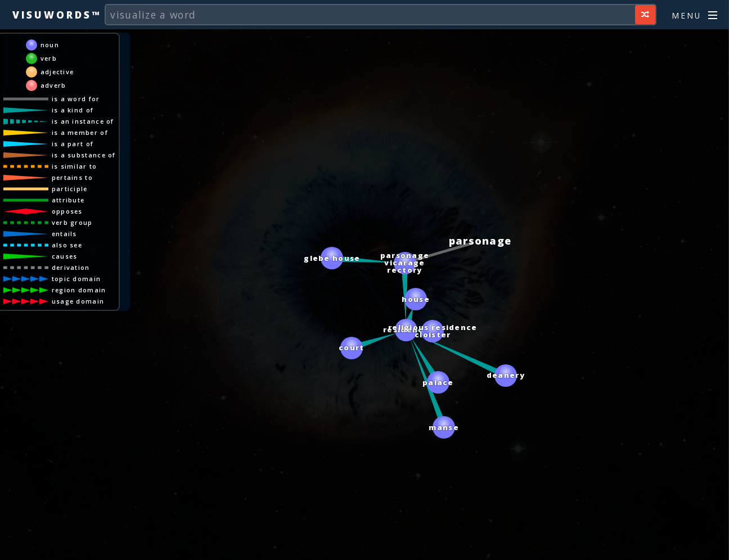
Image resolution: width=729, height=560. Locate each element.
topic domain (76, 279)
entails (64, 234)
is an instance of (83, 121)
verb (49, 58)
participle (70, 189)
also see (67, 245)
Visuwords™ (57, 15)
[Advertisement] (364, 546)
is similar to (75, 166)
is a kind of (73, 110)
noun (50, 45)
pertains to (72, 177)
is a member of (80, 132)
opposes (67, 211)
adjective (57, 72)
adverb (53, 85)
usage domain (78, 301)
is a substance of (84, 155)
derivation (71, 267)
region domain (79, 290)
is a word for (76, 99)
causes (65, 256)
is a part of (73, 144)
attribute (68, 200)
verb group (72, 222)
